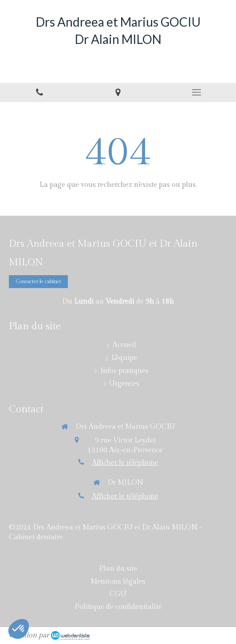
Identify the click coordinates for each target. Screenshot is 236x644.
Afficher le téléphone (125, 463)
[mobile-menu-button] (197, 92)
